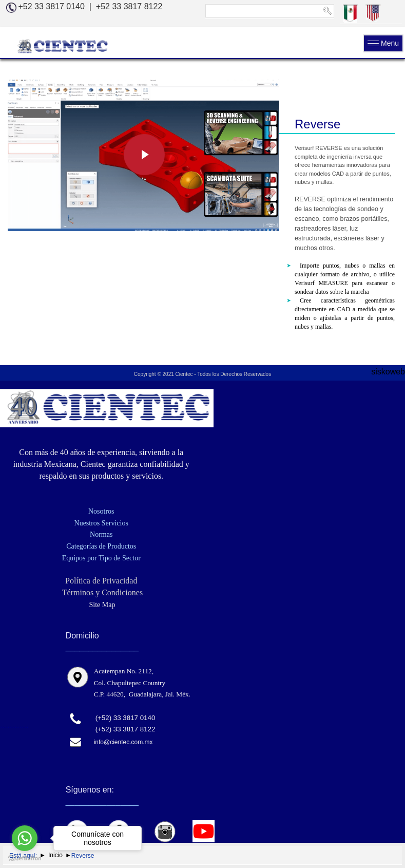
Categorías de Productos (101, 546)
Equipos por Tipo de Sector (101, 558)
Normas (101, 534)
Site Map (101, 605)
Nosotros (101, 511)
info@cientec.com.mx (123, 742)
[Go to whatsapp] (25, 838)
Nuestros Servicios (101, 523)
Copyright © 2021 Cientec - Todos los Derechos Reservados (202, 374)
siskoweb (388, 372)
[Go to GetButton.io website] (25, 858)
